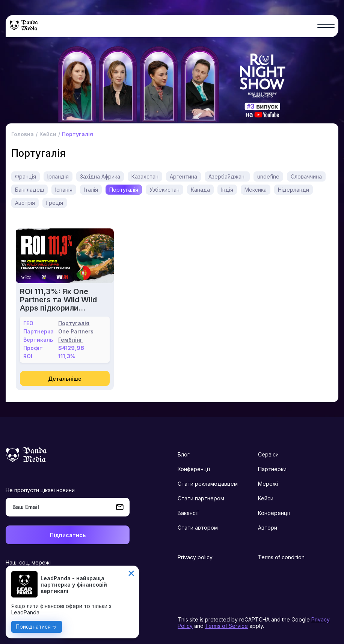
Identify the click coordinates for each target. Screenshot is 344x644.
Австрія (25, 203)
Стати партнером (201, 498)
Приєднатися (33, 627)
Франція (26, 176)
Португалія (124, 190)
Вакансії (188, 513)
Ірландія (58, 176)
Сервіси (268, 454)
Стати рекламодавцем (208, 484)
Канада (200, 190)
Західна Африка (100, 176)
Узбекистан (164, 190)
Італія (91, 190)
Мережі (268, 484)
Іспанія (64, 190)
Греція (55, 203)
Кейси (266, 498)
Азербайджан (227, 176)
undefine (268, 176)
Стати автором (198, 528)
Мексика (256, 190)
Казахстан (145, 176)
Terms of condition (281, 557)
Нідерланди (293, 190)
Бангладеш (29, 190)
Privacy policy (195, 557)
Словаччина (306, 176)
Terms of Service (226, 626)
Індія (227, 190)
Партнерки (272, 469)
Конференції (194, 469)
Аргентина (183, 176)
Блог (184, 454)
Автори (268, 528)
